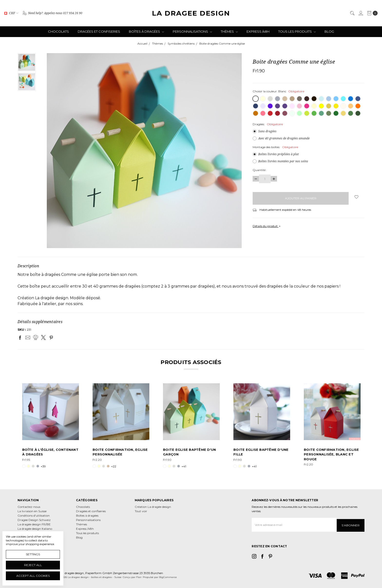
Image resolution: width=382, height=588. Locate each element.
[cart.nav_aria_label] (371, 13)
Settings (33, 554)
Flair (139, 576)
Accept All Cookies (33, 576)
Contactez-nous (29, 507)
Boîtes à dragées (146, 31)
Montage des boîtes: (275, 147)
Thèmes (229, 31)
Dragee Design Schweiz (34, 520)
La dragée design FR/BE (34, 524)
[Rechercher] (352, 13)
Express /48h (258, 31)
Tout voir (141, 511)
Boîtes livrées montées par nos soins (283, 161)
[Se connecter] (361, 13)
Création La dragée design (153, 507)
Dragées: (268, 124)
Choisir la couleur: (278, 91)
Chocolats (58, 31)
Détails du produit (267, 226)
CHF (11, 13)
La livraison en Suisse (32, 511)
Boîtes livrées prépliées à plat (278, 154)
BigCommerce (168, 576)
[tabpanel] (51, 426)
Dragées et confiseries (99, 31)
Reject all (33, 565)
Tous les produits (297, 31)
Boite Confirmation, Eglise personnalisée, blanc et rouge (331, 454)
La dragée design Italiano (35, 529)
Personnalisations (192, 31)
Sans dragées (267, 131)
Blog (329, 31)
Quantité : (260, 170)
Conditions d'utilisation (34, 516)
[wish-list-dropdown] (357, 197)
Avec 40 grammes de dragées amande (284, 138)
